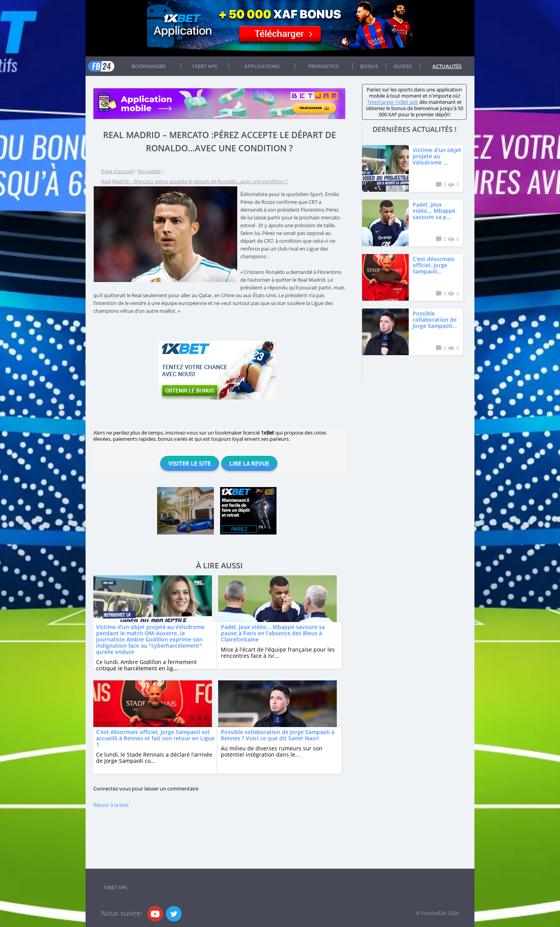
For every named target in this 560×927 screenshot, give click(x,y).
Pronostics (323, 66)
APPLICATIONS (262, 66)
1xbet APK (205, 66)
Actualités (447, 66)
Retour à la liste (111, 805)
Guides (403, 66)
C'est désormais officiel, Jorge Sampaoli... (434, 265)
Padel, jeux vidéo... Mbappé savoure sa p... (434, 211)
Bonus (369, 66)
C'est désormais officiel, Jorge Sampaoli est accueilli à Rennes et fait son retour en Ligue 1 (155, 738)
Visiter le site (190, 463)
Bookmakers (149, 66)
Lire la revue (249, 463)
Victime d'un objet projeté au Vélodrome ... (437, 156)
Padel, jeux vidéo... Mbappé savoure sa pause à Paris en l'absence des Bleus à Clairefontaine (273, 633)
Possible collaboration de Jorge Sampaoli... (435, 320)
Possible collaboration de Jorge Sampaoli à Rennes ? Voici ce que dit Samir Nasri (278, 735)
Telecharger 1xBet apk (393, 102)
